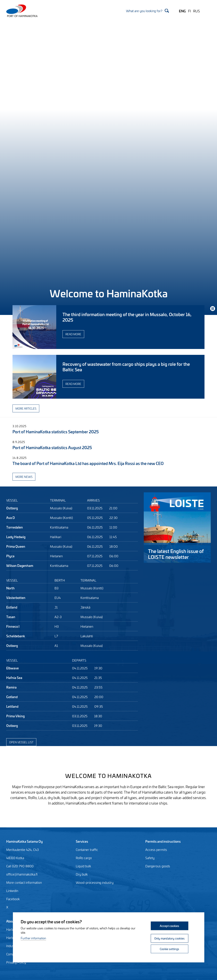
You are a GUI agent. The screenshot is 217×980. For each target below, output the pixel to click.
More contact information (24, 882)
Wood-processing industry (95, 882)
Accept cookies (170, 926)
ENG (182, 11)
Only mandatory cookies (169, 938)
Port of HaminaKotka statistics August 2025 (52, 447)
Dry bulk (82, 874)
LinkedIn (12, 891)
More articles (26, 408)
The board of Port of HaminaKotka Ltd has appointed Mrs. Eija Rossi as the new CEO (88, 463)
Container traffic (87, 850)
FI (189, 11)
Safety (150, 858)
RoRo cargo (84, 858)
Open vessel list (21, 742)
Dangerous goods (158, 866)
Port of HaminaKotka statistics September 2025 (56, 431)
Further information (33, 938)
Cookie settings (169, 949)
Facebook (13, 899)
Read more (73, 334)
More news (24, 477)
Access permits (156, 850)
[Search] (147, 11)
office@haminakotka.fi (22, 874)
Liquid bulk (83, 866)
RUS (196, 11)
